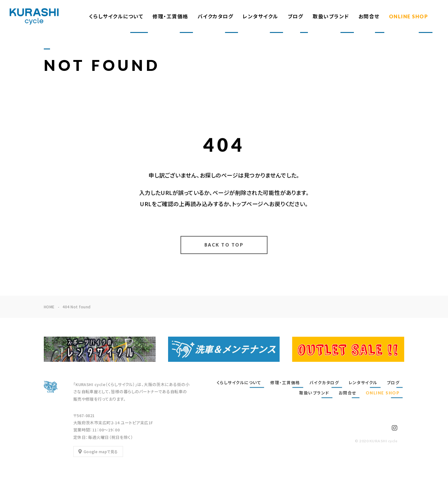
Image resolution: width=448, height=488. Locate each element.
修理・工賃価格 (170, 16)
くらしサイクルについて (116, 16)
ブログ (296, 16)
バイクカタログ (216, 16)
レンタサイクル (261, 16)
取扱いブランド (331, 16)
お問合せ (369, 16)
